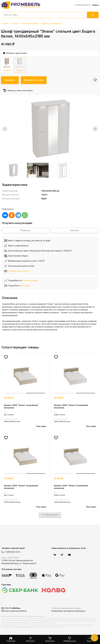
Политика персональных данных (66, 608)
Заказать (10, 80)
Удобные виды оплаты (19, 271)
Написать (75, 230)
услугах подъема (30, 281)
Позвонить (25, 230)
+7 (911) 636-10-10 (82, 5)
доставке (25, 286)
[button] (5, 129)
